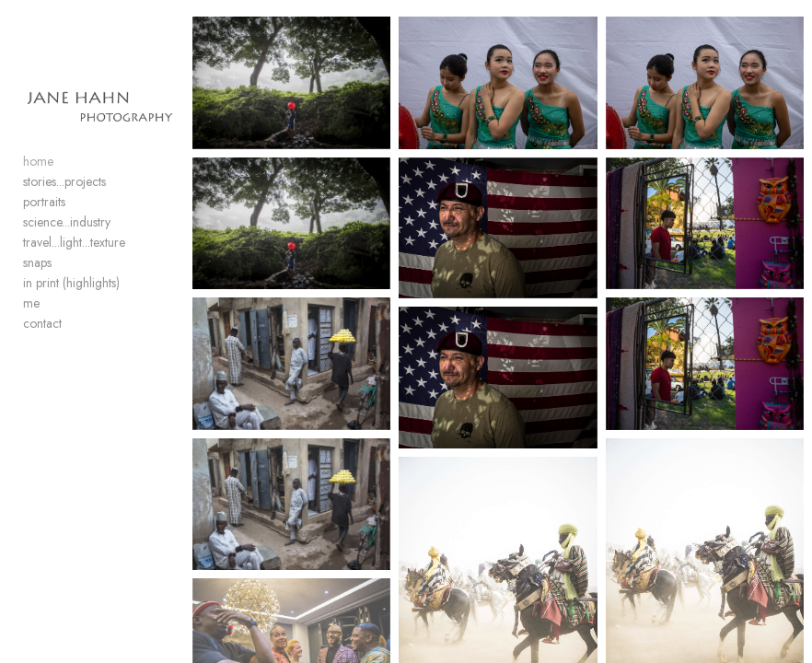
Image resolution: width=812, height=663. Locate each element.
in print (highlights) (71, 283)
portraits (44, 202)
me (31, 303)
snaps (37, 262)
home (38, 161)
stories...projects (64, 181)
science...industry (67, 222)
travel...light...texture (74, 242)
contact (42, 323)
